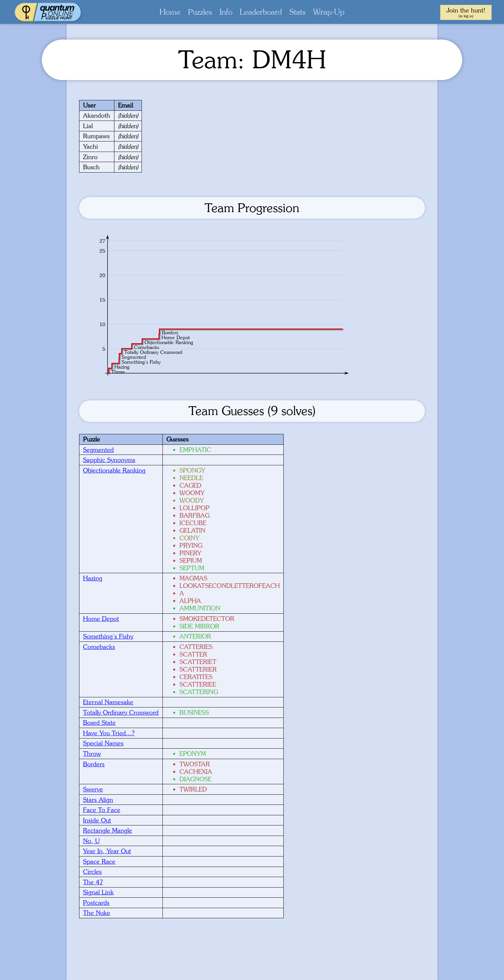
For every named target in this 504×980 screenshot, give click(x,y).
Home (170, 12)
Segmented (98, 450)
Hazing (93, 578)
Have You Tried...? (109, 733)
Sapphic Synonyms (109, 460)
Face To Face (102, 810)
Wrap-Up (329, 12)
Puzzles (200, 12)
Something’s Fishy (108, 636)
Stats (297, 12)
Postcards (96, 903)
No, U (91, 841)
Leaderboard (261, 12)
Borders (94, 764)
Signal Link (98, 892)
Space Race (99, 861)
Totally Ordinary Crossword (121, 712)
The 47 (93, 882)
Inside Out (97, 820)
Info (226, 12)
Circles (92, 872)
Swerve (93, 789)
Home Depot (101, 619)
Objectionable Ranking (114, 470)
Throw (92, 754)
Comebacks (99, 647)
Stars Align (98, 800)
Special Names (103, 743)
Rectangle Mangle (108, 830)
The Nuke (97, 913)
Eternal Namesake (108, 702)
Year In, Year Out (107, 851)
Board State (99, 723)
